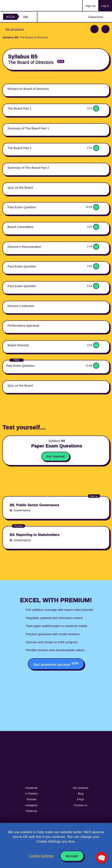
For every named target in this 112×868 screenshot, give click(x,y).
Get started (56, 456)
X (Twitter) (31, 794)
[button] (102, 858)
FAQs (81, 799)
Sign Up (90, 6)
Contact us (81, 805)
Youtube (31, 799)
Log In (105, 6)
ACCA (10, 17)
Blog (81, 794)
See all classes (15, 29)
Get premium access (56, 664)
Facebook (31, 788)
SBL (26, 17)
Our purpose (81, 788)
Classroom (96, 17)
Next (105, 29)
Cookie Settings (41, 856)
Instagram (31, 805)
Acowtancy (19, 6)
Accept (72, 856)
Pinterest (31, 811)
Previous (94, 29)
